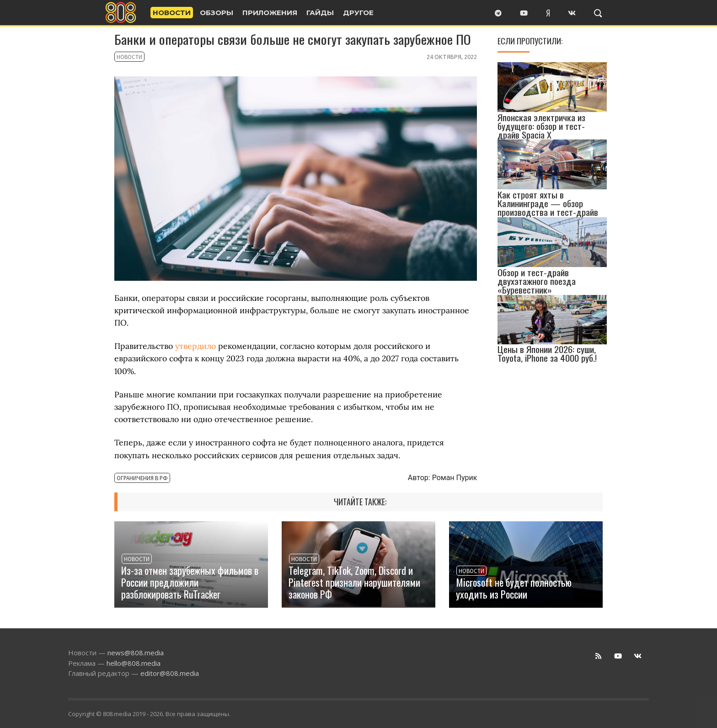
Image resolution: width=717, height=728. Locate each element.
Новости (126, 58)
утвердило (195, 346)
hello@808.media (134, 663)
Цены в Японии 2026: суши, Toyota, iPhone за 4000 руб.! (547, 354)
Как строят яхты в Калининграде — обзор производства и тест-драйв (548, 203)
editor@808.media (170, 673)
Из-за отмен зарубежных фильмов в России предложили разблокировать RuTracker (190, 582)
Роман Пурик (455, 478)
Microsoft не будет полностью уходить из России (514, 588)
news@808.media (136, 653)
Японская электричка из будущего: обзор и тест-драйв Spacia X (541, 126)
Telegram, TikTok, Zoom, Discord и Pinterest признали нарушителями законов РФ (354, 582)
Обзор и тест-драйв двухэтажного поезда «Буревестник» (537, 281)
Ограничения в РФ (136, 479)
